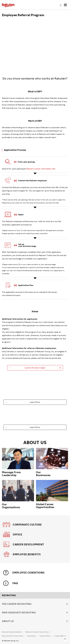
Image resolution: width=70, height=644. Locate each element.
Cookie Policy (45, 636)
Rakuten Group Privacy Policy (37, 632)
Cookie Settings (60, 636)
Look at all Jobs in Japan (35, 368)
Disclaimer (32, 636)
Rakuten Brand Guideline (12, 632)
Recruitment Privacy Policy (13, 636)
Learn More (35, 402)
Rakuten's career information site (41, 169)
